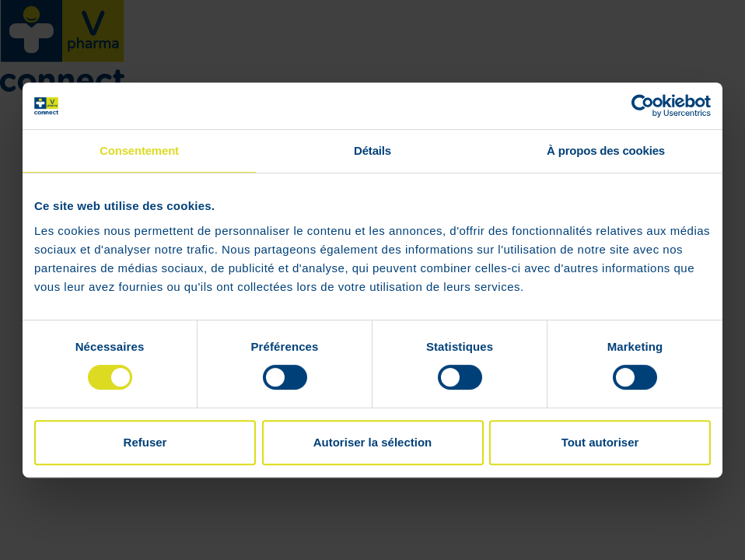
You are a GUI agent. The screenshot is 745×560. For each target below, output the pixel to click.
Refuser (145, 442)
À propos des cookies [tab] (606, 150)
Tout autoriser (600, 442)
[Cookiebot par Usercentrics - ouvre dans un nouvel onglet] (643, 106)
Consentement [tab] (139, 150)
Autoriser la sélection (373, 442)
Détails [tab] (372, 150)
